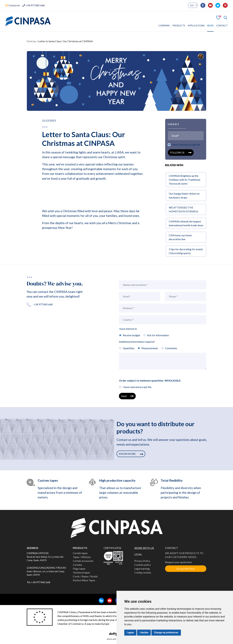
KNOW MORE (131, 454)
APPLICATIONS (196, 25)
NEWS (210, 25)
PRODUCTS (179, 25)
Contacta (13, 5)
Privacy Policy (142, 561)
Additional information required (137, 342)
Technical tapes (81, 572)
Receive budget (131, 335)
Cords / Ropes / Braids (85, 576)
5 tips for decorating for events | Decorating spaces (186, 253)
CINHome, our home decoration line (180, 239)
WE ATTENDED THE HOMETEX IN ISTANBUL (184, 211)
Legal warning (142, 569)
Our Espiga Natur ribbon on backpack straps (184, 197)
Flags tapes (79, 569)
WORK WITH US (144, 548)
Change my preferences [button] (166, 633)
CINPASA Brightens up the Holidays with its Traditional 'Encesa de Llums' (184, 181)
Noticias (31, 41)
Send (127, 396)
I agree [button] (130, 633)
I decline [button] (144, 633)
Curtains (78, 565)
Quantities (129, 348)
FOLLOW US (181, 154)
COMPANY (164, 25)
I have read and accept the (186, 146)
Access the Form (186, 569)
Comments (171, 348)
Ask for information (158, 335)
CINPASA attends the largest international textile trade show (186, 225)
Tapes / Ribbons (82, 557)
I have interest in (128, 329)
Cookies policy (143, 565)
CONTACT (222, 25)
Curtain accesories (83, 561)
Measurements (150, 348)
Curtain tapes (80, 553)
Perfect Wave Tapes (84, 580)
